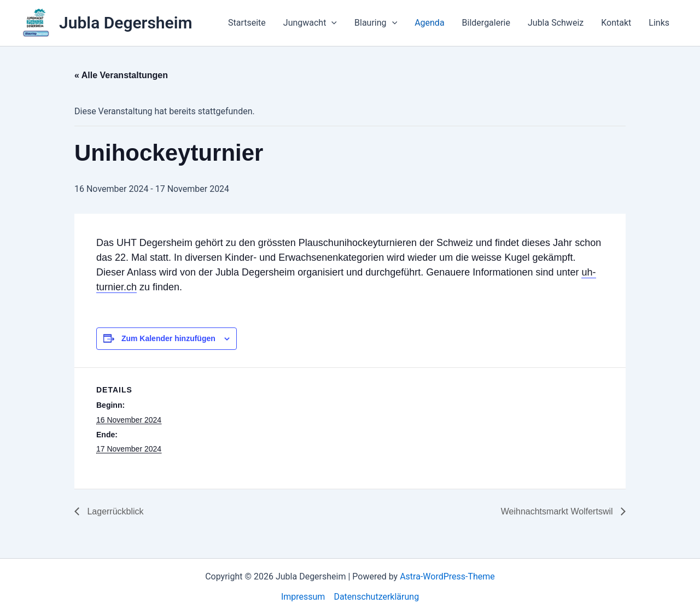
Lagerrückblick (114, 511)
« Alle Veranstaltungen (121, 75)
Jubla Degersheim (126, 23)
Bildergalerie (486, 23)
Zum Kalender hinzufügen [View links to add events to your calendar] (168, 338)
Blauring (376, 23)
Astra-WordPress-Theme (447, 576)
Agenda (429, 23)
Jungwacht (310, 23)
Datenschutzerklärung (376, 597)
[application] (331, 23)
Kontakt (616, 23)
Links (659, 23)
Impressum (303, 597)
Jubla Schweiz (556, 23)
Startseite (247, 23)
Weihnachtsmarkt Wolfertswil (558, 511)
